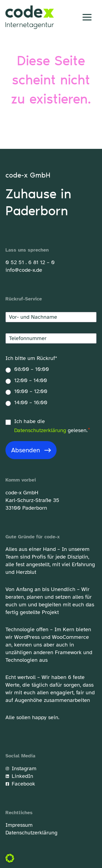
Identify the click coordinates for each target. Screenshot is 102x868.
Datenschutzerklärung (40, 430)
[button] (10, 858)
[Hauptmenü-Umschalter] (87, 17)
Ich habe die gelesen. (52, 426)
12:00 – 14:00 (31, 380)
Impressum (19, 825)
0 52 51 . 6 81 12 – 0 (30, 262)
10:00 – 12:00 (31, 391)
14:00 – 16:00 (31, 402)
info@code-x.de (24, 270)
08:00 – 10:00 (32, 369)
